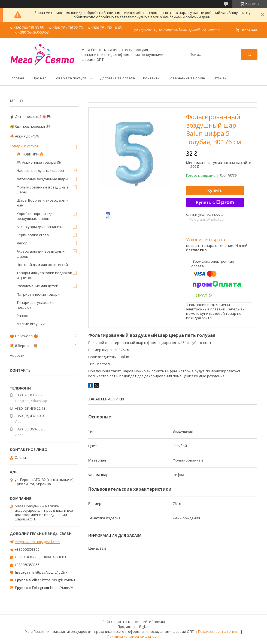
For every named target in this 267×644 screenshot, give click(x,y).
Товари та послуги (70, 78)
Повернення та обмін (186, 78)
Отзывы (220, 78)
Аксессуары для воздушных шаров (41, 254)
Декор (22, 243)
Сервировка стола (33, 235)
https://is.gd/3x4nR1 (59, 580)
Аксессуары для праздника (40, 227)
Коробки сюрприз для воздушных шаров (36, 216)
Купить (215, 191)
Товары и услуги (24, 146)
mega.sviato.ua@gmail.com (37, 542)
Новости (17, 355)
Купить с (215, 203)
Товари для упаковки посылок (35, 305)
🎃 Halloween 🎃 (24, 336)
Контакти (151, 78)
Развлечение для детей (37, 286)
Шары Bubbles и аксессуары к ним (43, 203)
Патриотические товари (38, 294)
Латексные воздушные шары (42, 179)
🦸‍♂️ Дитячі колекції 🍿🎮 (30, 116)
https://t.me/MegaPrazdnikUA (75, 588)
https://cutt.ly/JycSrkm (53, 572)
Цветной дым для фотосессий (42, 265)
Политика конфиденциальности (133, 636)
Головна (17, 78)
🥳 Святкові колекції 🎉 (30, 126)
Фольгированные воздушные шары (43, 190)
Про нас (39, 78)
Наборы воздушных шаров (40, 170)
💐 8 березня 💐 (24, 346)
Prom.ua (158, 622)
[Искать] (249, 54)
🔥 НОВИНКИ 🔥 (30, 154)
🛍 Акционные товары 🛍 (39, 162)
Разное (23, 316)
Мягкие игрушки (31, 324)
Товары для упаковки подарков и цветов (44, 275)
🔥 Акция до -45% (25, 136)
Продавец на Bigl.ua (134, 627)
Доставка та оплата (117, 78)
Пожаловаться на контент (219, 632)
